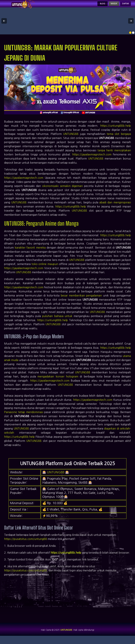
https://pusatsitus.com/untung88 (26, 544)
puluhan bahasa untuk (57, 321)
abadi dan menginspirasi (115, 207)
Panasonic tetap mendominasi (24, 417)
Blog (90, 6)
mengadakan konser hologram (58, 381)
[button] (4, 26)
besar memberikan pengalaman (81, 300)
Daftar (123, 6)
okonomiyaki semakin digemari (62, 191)
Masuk (105, 6)
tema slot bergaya (119, 139)
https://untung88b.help (116, 131)
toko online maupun (45, 269)
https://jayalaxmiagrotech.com (92, 159)
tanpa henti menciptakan (114, 155)
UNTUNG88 (71, 139)
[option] (130, 38)
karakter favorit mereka (30, 252)
